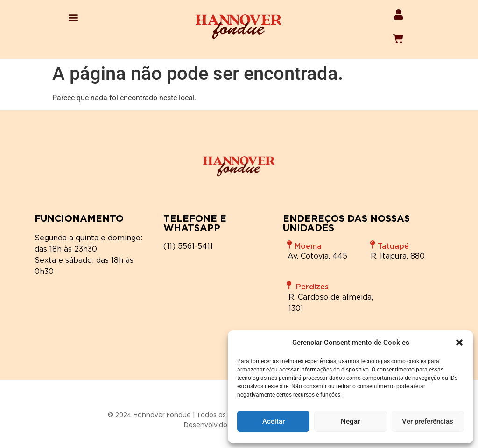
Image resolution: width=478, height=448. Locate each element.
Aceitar (274, 421)
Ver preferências (428, 421)
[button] (459, 343)
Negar (350, 421)
